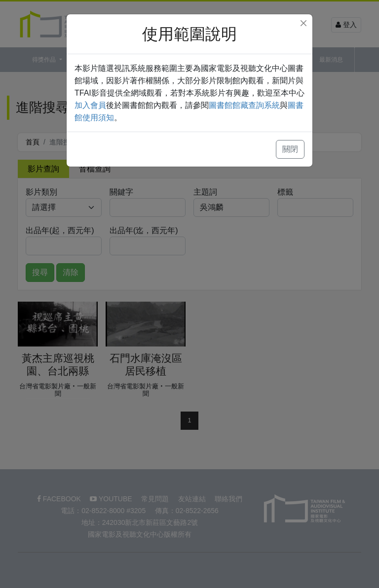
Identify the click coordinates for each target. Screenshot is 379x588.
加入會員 (90, 105)
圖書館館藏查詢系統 (244, 105)
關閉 (290, 149)
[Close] (303, 23)
